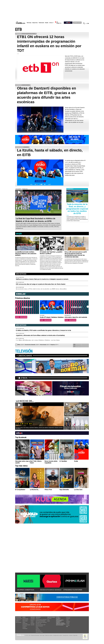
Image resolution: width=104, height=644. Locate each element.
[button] (88, 307)
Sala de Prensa (60, 625)
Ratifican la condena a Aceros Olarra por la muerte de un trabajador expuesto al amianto (42, 279)
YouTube (68, 625)
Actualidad (33, 618)
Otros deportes (39, 631)
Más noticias (21, 274)
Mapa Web (75, 635)
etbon (24, 378)
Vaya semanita (18, 622)
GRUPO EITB (77, 23)
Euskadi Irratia (25, 618)
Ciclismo (37, 629)
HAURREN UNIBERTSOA (26, 590)
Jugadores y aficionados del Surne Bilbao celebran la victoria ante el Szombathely (40, 335)
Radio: (24, 617)
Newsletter (68, 617)
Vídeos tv (17, 621)
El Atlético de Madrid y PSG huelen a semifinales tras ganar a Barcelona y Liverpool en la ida (43, 330)
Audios (49, 621)
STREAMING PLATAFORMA (73, 590)
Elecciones (59, 621)
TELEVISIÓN (24, 351)
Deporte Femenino (39, 626)
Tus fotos (77, 345)
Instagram (68, 621)
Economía (33, 620)
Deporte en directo (39, 632)
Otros (51, 23)
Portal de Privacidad (35, 635)
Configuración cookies (58, 635)
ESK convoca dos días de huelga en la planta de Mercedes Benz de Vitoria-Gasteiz (41, 284)
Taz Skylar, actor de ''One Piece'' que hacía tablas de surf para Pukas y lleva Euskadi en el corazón (76, 428)
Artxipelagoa (25, 629)
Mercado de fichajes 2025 (41, 625)
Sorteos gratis (60, 620)
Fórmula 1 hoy (38, 623)
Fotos (48, 620)
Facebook (68, 619)
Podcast (24, 627)
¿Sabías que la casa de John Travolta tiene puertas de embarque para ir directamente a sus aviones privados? (76, 414)
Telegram (68, 623)
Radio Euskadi (25, 620)
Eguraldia (32, 625)
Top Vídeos (49, 618)
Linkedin (68, 624)
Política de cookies (49, 635)
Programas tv (18, 620)
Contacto (71, 635)
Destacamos (25, 356)
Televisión (41, 23)
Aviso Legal (42, 635)
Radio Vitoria (25, 621)
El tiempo (58, 618)
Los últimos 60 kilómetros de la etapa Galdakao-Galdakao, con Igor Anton (38, 340)
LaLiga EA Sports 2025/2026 (41, 620)
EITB (18, 30)
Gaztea (24, 622)
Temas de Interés (60, 623)
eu (86, 23)
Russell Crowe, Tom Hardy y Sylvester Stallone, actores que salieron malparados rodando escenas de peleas (39, 428)
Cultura (32, 622)
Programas (25, 626)
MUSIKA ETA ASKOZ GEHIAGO (51, 590)
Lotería (58, 622)
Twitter (67, 620)
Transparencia (65, 635)
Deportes (35, 23)
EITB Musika (25, 623)
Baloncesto (38, 630)
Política (32, 621)
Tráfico (58, 619)
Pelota (37, 627)
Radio (47, 23)
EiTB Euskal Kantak (26, 625)
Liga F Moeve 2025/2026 (40, 621)
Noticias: (33, 617)
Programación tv (19, 618)
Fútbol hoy (38, 618)
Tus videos (77, 346)
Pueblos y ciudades (61, 624)
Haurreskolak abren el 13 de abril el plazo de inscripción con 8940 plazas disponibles (41, 289)
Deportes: (38, 617)
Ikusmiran (33, 623)
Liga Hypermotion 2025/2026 (41, 622)
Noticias (29, 23)
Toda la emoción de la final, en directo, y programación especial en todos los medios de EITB (77, 209)
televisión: (18, 617)
